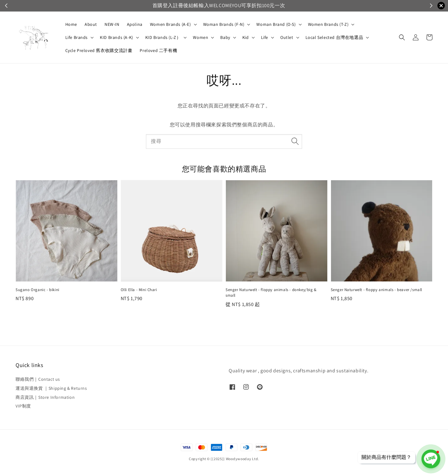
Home (71, 24)
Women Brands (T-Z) (328, 24)
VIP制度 (23, 406)
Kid (246, 37)
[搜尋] (295, 141)
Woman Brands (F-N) (224, 24)
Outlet (287, 37)
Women (201, 37)
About (91, 24)
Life (265, 37)
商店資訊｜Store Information (45, 397)
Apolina (135, 24)
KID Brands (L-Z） (163, 37)
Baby (225, 37)
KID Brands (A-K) (117, 37)
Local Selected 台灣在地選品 (334, 37)
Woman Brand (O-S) (276, 24)
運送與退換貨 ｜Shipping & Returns (51, 388)
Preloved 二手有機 (158, 50)
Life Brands (77, 37)
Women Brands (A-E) (170, 24)
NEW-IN (112, 24)
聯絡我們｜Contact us (38, 379)
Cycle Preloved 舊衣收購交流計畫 (99, 50)
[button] (402, 37)
